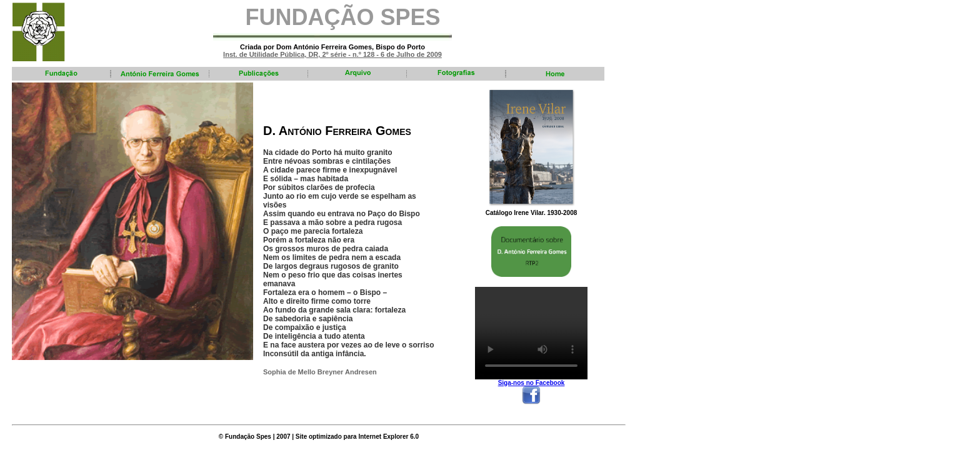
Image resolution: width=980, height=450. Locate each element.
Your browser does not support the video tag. (531, 333)
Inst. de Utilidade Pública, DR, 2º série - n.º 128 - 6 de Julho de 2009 (332, 54)
